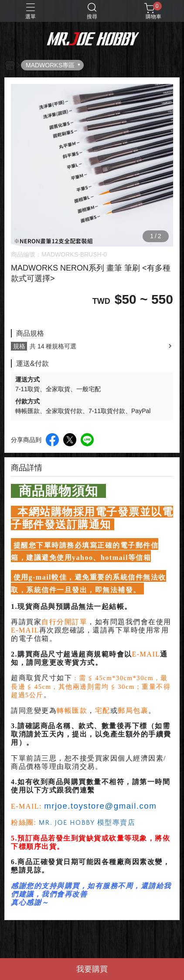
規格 (19, 346)
